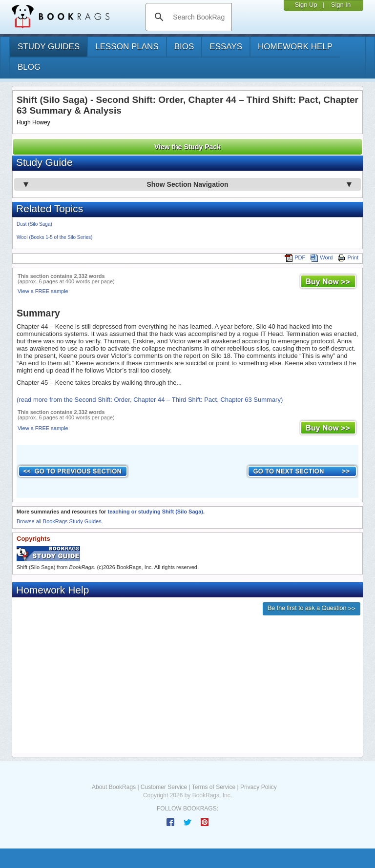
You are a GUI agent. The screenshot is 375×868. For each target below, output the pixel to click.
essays (226, 47)
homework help (295, 47)
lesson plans (127, 47)
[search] (198, 17)
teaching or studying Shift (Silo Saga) (155, 512)
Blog (29, 67)
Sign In (341, 5)
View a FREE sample (43, 291)
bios (184, 47)
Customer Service (164, 787)
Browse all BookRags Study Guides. (60, 521)
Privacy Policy (259, 787)
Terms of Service (214, 787)
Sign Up (306, 5)
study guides (49, 47)
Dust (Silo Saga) (34, 224)
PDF (295, 257)
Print (348, 257)
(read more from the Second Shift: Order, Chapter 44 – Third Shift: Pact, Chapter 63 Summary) (150, 400)
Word (321, 257)
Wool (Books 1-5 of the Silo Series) (54, 237)
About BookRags (114, 787)
